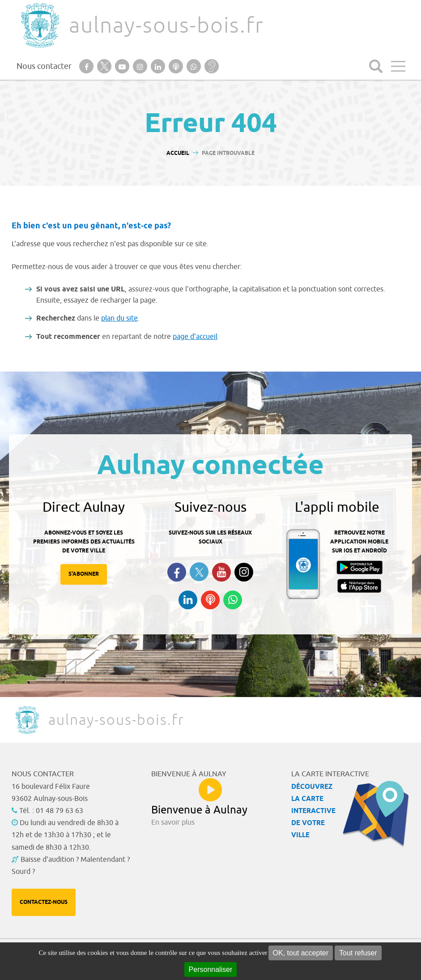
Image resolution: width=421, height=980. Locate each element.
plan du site (119, 318)
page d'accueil (195, 337)
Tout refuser (358, 953)
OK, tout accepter (301, 953)
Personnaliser (211, 969)
